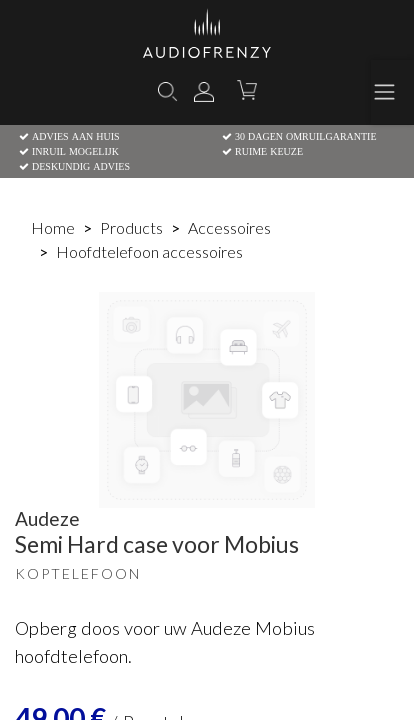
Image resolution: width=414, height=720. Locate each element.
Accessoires (229, 227)
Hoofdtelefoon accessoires (149, 251)
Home (53, 227)
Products (131, 227)
